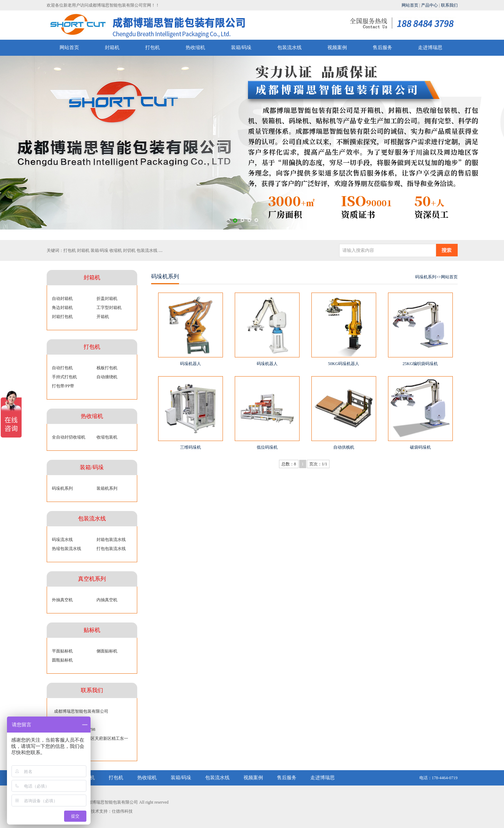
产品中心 (429, 5)
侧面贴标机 (107, 651)
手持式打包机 (64, 377)
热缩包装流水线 (67, 549)
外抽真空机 (62, 600)
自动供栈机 (344, 447)
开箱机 (103, 317)
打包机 (153, 48)
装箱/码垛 (241, 48)
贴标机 (92, 630)
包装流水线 (289, 48)
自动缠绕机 (107, 377)
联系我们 (449, 5)
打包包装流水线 (111, 549)
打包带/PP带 (63, 386)
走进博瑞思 (430, 48)
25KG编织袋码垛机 (420, 364)
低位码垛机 (267, 447)
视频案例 (337, 48)
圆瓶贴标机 (62, 660)
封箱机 (112, 48)
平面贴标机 (62, 651)
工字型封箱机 (109, 308)
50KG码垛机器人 (344, 364)
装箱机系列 (107, 488)
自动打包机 (62, 368)
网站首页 (410, 5)
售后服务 (382, 48)
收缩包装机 (107, 437)
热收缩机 (195, 48)
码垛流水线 (62, 540)
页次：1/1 (318, 464)
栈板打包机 (107, 368)
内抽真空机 (107, 600)
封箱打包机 (62, 317)
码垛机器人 (191, 364)
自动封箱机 (62, 299)
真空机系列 (92, 579)
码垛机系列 (62, 488)
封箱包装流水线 (111, 540)
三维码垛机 (191, 447)
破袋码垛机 (420, 447)
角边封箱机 (62, 308)
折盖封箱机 (107, 299)
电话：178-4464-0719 (439, 778)
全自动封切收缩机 (69, 437)
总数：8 (289, 464)
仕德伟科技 (122, 811)
